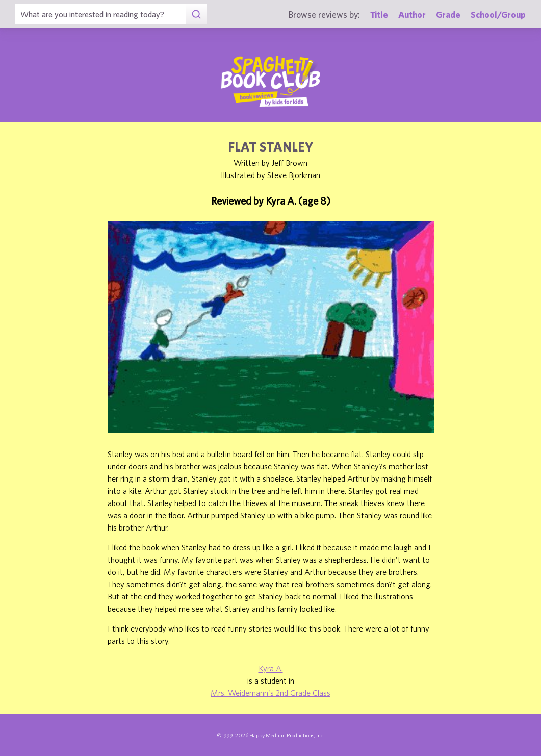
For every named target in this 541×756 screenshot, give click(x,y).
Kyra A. (271, 668)
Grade (448, 15)
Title (379, 15)
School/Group (498, 15)
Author (412, 15)
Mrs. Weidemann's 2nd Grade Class (270, 693)
